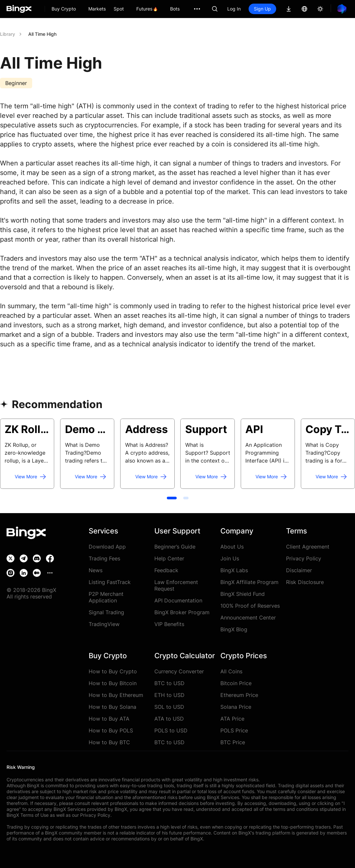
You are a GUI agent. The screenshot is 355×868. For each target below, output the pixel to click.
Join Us (230, 558)
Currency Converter (179, 671)
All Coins (231, 671)
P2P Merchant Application (106, 597)
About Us (232, 547)
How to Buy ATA (109, 719)
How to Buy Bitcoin (113, 683)
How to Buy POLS (111, 730)
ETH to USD (169, 695)
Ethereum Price (239, 695)
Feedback (166, 570)
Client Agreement (308, 547)
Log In (234, 9)
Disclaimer (299, 570)
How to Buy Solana (112, 707)
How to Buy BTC (109, 742)
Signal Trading (106, 612)
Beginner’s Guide (175, 547)
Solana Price (236, 707)
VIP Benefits (169, 624)
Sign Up (262, 9)
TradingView (104, 624)
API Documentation (178, 600)
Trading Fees (104, 558)
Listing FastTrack (110, 582)
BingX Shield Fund (243, 594)
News (96, 570)
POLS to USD (171, 730)
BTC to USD (169, 683)
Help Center (169, 558)
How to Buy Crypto (113, 671)
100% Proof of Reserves (250, 606)
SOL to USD (169, 707)
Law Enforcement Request (176, 585)
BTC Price (233, 742)
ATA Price (232, 719)
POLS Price (234, 730)
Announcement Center (248, 618)
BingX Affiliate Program (249, 582)
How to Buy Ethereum (116, 695)
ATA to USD (169, 719)
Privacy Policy (304, 558)
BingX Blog (234, 629)
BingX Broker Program (182, 612)
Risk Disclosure (305, 582)
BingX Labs (234, 570)
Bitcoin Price (236, 683)
